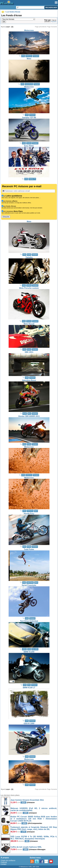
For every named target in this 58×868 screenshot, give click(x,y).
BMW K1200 (29, 652)
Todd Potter (29, 549)
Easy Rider (29, 146)
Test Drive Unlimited (29, 621)
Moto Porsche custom (29, 288)
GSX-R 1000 (29, 723)
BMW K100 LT (29, 688)
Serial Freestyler (29, 585)
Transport (36, 56)
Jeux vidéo (35, 649)
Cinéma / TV (32, 179)
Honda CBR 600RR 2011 (29, 416)
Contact (4, 864)
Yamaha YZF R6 (29, 118)
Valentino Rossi (29, 380)
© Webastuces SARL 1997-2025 (29, 867)
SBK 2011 (29, 352)
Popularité (54, 22)
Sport (36, 511)
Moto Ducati (29, 324)
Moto (29, 59)
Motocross (29, 30)
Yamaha (29, 257)
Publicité (4, 862)
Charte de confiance (8, 860)
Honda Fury (29, 514)
